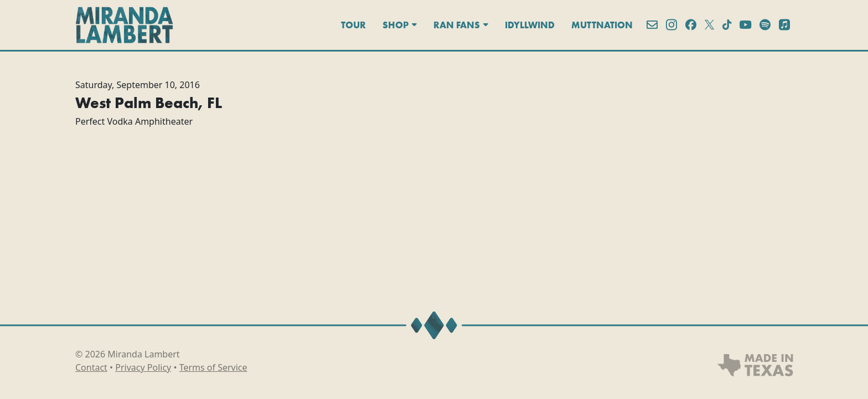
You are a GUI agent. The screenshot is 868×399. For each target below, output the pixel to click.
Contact (91, 367)
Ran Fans (461, 25)
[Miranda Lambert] (124, 25)
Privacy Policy (143, 367)
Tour (353, 25)
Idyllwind (530, 25)
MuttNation (602, 25)
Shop (400, 25)
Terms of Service (213, 367)
